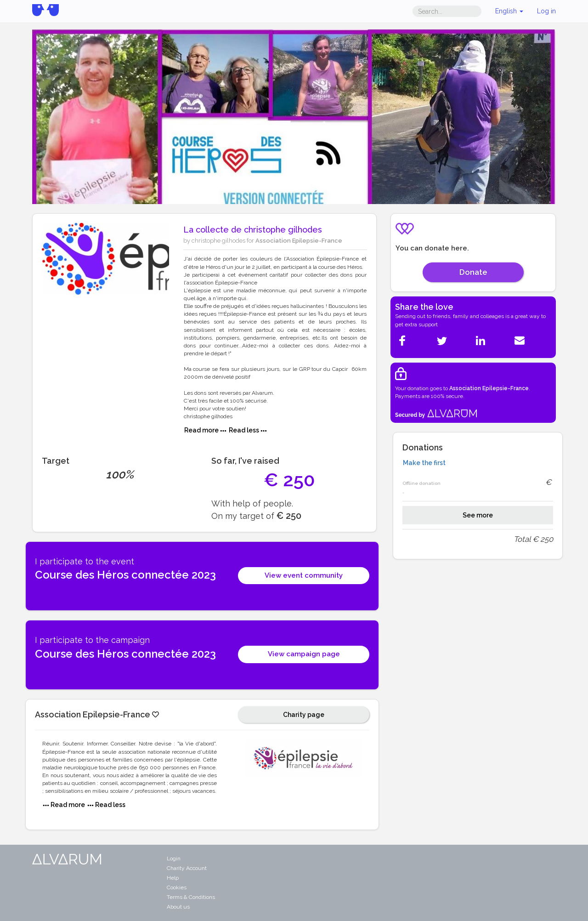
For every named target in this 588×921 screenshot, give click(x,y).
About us (178, 907)
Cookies (177, 887)
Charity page (304, 715)
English (509, 11)
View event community (304, 575)
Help (173, 878)
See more (478, 515)
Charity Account (187, 868)
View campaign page (304, 654)
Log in (546, 11)
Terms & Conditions (191, 897)
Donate (473, 272)
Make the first (424, 463)
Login (174, 858)
